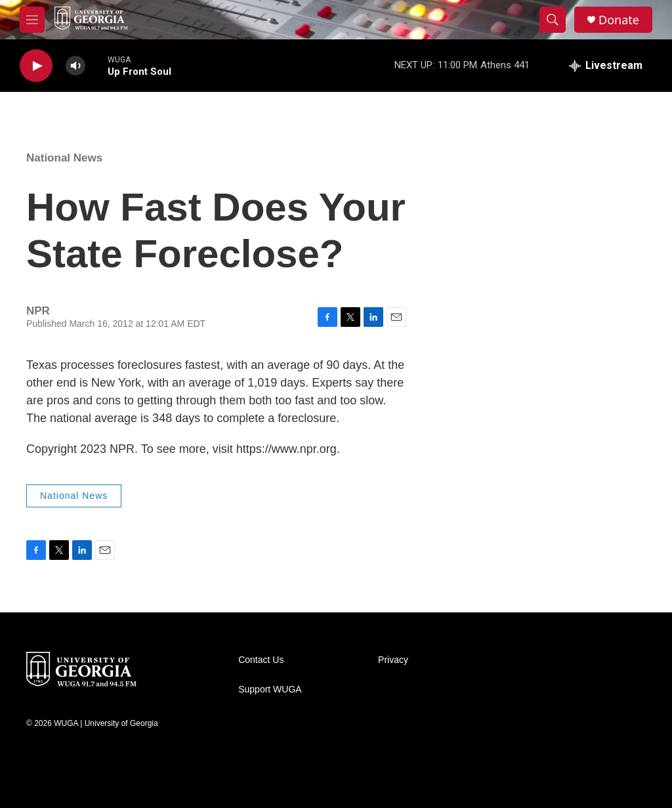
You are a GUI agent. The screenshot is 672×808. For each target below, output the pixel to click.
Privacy (393, 660)
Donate (619, 20)
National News (64, 158)
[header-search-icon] (553, 20)
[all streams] (606, 66)
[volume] (75, 66)
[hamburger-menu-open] (32, 20)
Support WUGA (270, 690)
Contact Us (261, 660)
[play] (36, 66)
